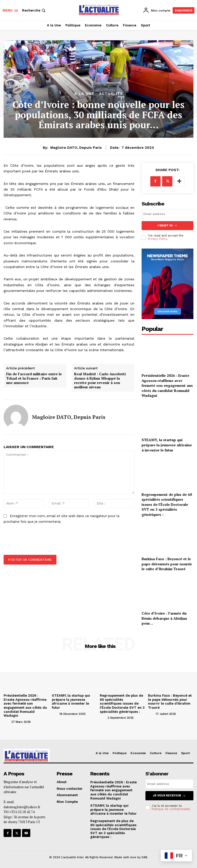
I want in (168, 226)
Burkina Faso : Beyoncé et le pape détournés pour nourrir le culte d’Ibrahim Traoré (167, 564)
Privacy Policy (157, 239)
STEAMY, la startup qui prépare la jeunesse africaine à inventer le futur (167, 445)
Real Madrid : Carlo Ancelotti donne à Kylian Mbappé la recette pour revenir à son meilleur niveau (100, 381)
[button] (34, 10)
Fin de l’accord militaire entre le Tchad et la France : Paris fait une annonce (34, 378)
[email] (168, 214)
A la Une (84, 94)
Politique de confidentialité (171, 809)
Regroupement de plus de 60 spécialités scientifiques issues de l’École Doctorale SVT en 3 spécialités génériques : (167, 504)
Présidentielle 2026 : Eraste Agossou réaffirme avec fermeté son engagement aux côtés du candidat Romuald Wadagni (167, 385)
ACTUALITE (111, 94)
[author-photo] (7, 721)
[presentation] (40, 542)
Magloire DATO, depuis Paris (76, 147)
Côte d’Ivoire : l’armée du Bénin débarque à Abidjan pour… (164, 618)
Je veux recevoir (169, 796)
